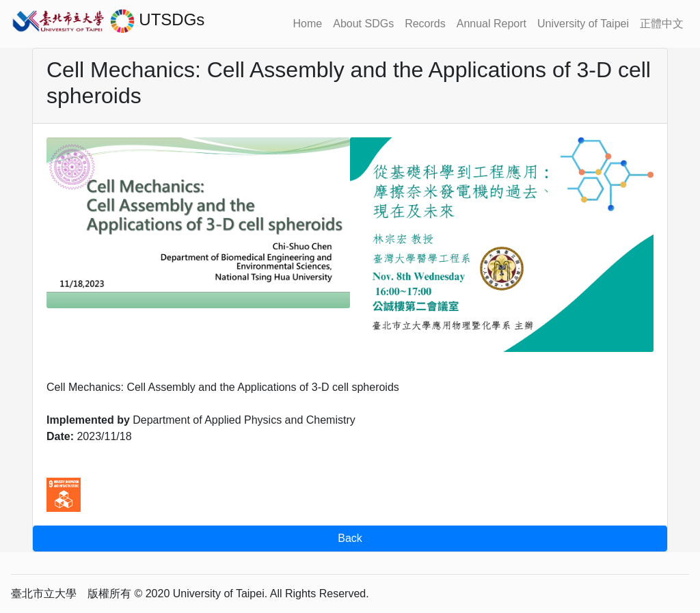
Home (308, 24)
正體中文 (662, 24)
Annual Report (492, 24)
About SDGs (363, 24)
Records (425, 24)
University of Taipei (583, 24)
